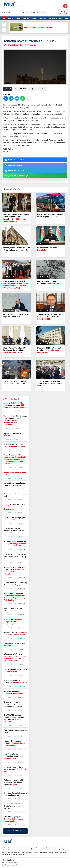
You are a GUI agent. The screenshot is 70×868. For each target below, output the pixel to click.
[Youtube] (34, 12)
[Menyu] (4, 18)
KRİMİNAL (34, 19)
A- (43, 89)
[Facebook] (23, 12)
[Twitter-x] (27, 12)
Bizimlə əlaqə (6, 12)
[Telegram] (42, 12)
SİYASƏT (18, 19)
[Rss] (45, 12)
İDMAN (61, 19)
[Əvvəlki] (4, 25)
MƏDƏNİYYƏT (53, 19)
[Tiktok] (38, 12)
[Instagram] (31, 12)
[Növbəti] (4, 30)
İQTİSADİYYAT (43, 19)
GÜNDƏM (11, 19)
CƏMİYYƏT (26, 19)
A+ (33, 89)
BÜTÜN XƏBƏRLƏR (15, 831)
